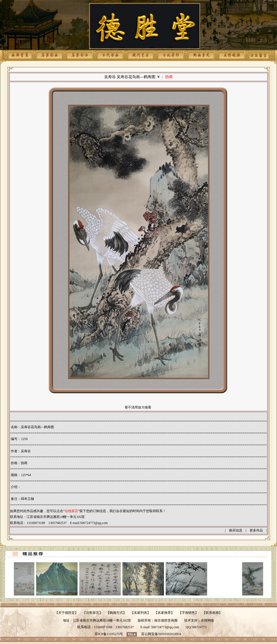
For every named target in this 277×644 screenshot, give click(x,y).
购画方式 (116, 613)
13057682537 (125, 627)
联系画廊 (212, 613)
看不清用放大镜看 (138, 407)
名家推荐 (164, 613)
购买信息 (236, 530)
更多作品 (256, 530)
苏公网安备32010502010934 (161, 634)
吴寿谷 (26, 451)
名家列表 (140, 613)
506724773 (199, 627)
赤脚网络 (207, 620)
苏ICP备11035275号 (109, 634)
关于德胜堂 (66, 613)
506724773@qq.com (94, 523)
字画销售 (188, 613)
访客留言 (93, 613)
